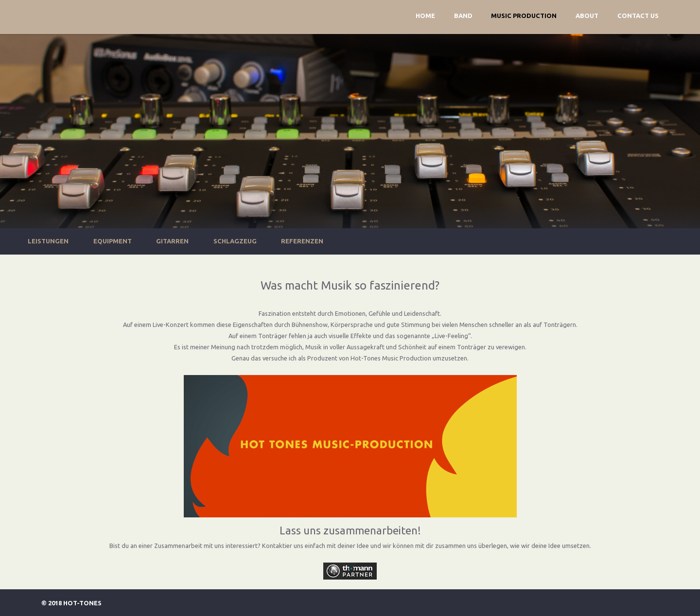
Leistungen (48, 241)
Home (425, 16)
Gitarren (172, 241)
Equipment (113, 241)
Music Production (524, 16)
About (587, 16)
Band (463, 16)
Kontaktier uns (283, 546)
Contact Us (638, 16)
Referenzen (302, 241)
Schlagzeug (235, 241)
